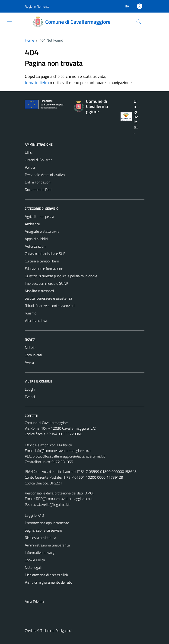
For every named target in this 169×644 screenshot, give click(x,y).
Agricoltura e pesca (39, 216)
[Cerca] (139, 22)
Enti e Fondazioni (38, 182)
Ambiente (32, 224)
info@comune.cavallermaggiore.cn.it (63, 451)
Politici (30, 167)
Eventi (30, 397)
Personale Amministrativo (45, 175)
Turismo (31, 313)
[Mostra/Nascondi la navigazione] (9, 21)
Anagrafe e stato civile (42, 231)
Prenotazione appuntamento (47, 523)
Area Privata (34, 602)
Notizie (30, 347)
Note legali (33, 567)
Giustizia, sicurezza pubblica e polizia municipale (61, 276)
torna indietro (37, 83)
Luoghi (30, 389)
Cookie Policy (35, 560)
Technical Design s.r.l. (56, 631)
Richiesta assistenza (40, 538)
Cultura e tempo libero (42, 261)
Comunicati (33, 355)
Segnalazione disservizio (43, 530)
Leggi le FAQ (34, 515)
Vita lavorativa (36, 320)
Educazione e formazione (44, 268)
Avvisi (29, 362)
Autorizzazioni (35, 246)
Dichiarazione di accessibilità (46, 575)
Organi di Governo (39, 160)
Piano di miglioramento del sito (48, 582)
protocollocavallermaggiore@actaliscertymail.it (69, 456)
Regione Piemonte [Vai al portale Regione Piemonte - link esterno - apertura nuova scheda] (37, 6)
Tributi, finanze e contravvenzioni (50, 306)
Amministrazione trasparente (47, 545)
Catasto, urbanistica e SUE (45, 254)
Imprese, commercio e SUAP (46, 283)
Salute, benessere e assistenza (48, 298)
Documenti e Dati (38, 190)
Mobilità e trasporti (39, 291)
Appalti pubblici (36, 239)
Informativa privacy (40, 552)
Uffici (29, 152)
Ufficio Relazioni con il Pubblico (48, 445)
